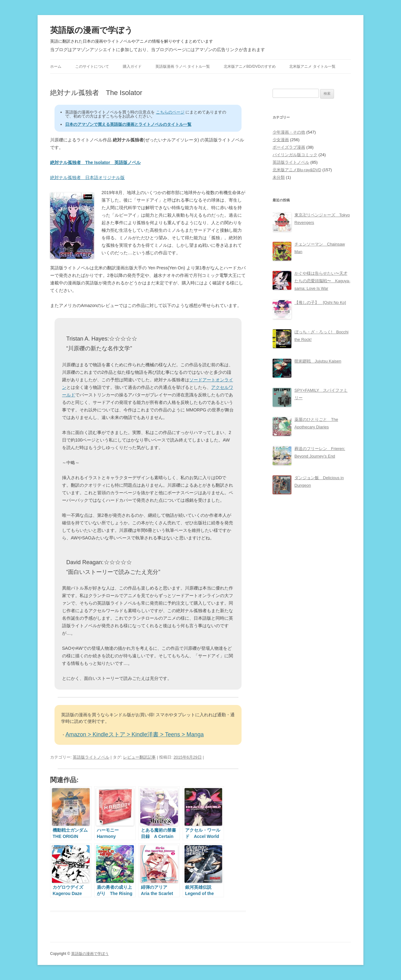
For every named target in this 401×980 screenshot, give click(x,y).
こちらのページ (170, 112)
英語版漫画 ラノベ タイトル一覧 (183, 66)
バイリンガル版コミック (295, 155)
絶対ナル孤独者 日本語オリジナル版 (87, 177)
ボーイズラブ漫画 (289, 147)
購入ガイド (132, 66)
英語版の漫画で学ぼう (91, 30)
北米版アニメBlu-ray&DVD (297, 170)
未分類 (279, 177)
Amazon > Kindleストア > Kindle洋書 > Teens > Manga (135, 734)
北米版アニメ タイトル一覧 (312, 66)
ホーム (56, 66)
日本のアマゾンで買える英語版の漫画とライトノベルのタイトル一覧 (128, 124)
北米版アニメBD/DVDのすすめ (250, 66)
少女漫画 (281, 140)
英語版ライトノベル (91, 757)
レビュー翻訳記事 (139, 757)
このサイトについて (92, 66)
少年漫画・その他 (289, 132)
